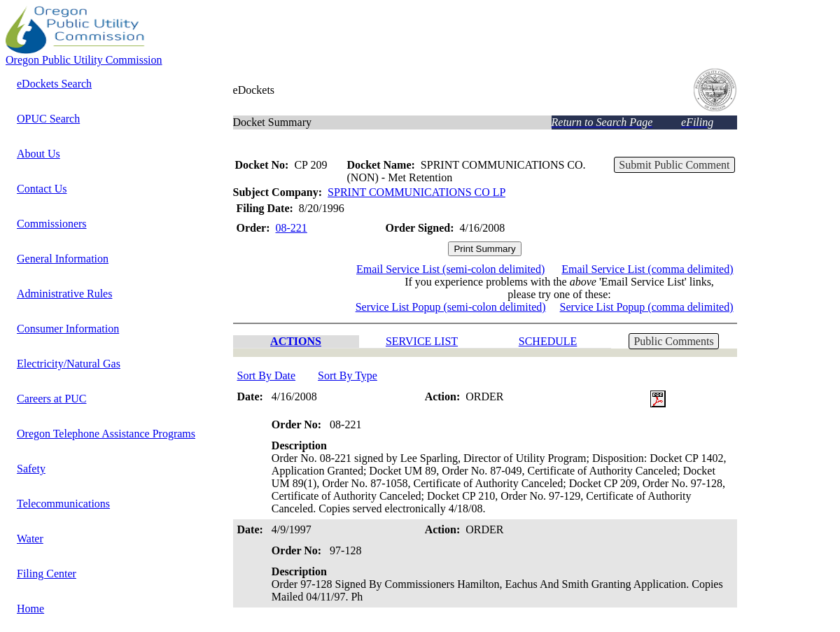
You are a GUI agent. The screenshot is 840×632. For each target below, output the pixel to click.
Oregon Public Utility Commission (84, 60)
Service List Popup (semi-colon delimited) (451, 307)
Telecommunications (63, 504)
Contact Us (42, 189)
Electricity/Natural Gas (69, 364)
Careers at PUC (52, 399)
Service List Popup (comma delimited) (647, 307)
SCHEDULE (548, 341)
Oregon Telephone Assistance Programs (106, 434)
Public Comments (673, 341)
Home (30, 609)
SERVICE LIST (422, 341)
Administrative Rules (64, 294)
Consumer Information (68, 329)
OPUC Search (48, 119)
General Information (63, 259)
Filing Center (47, 574)
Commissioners (52, 224)
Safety (31, 469)
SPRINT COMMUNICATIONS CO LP (416, 192)
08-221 (292, 228)
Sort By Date (267, 375)
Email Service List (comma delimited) (647, 269)
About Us (38, 154)
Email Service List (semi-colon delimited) (450, 269)
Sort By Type (348, 375)
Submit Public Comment (674, 165)
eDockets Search (54, 84)
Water (30, 539)
